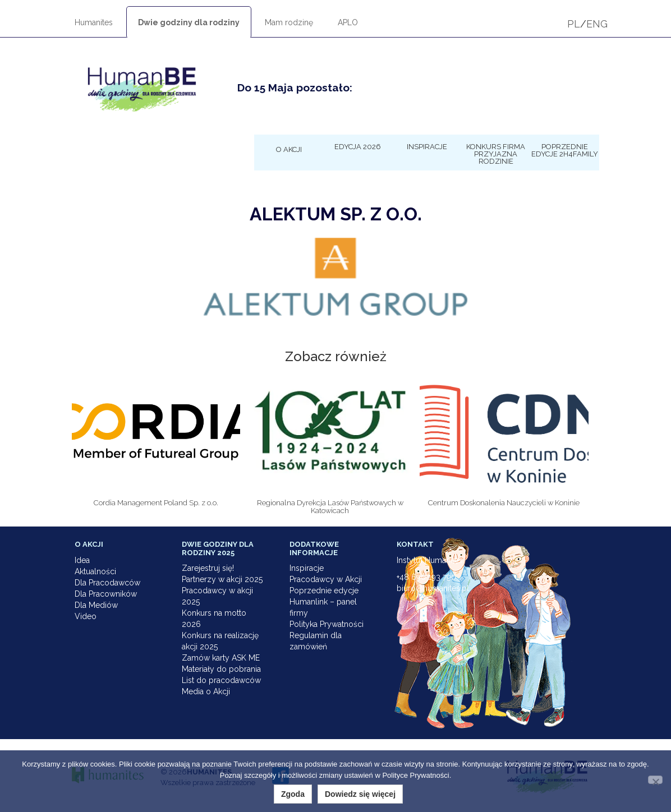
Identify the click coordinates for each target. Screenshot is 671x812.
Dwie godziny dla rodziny (189, 22)
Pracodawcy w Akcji (326, 579)
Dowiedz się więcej (360, 794)
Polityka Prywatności (327, 624)
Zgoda (293, 794)
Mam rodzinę (289, 22)
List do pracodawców (221, 680)
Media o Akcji (206, 691)
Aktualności (95, 571)
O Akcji (289, 149)
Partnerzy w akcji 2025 (222, 579)
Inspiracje (427, 146)
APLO (348, 22)
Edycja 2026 (358, 146)
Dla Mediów (96, 605)
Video (86, 616)
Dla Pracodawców (107, 583)
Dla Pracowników (106, 594)
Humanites (94, 22)
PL (574, 24)
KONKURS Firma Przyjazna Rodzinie (496, 154)
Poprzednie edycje (324, 590)
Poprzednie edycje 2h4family (565, 150)
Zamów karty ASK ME (221, 658)
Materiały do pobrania (221, 669)
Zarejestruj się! (208, 568)
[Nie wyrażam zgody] (655, 780)
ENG (597, 24)
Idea (82, 560)
